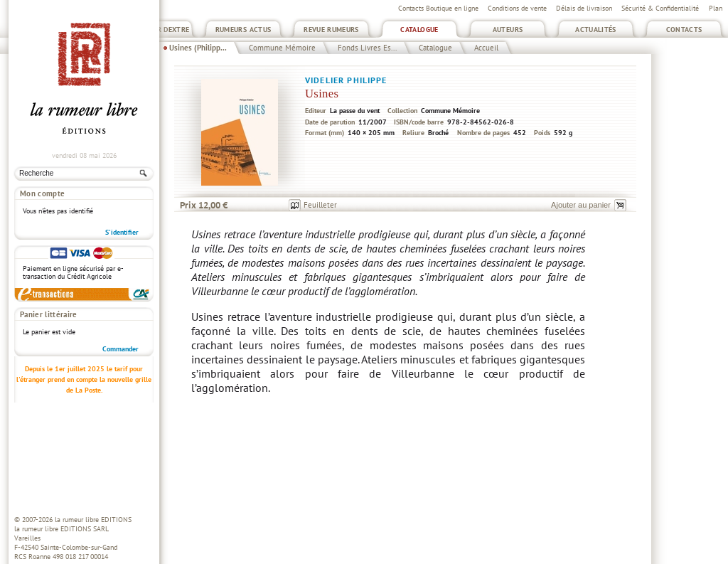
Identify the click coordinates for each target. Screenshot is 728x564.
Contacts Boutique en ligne (438, 8)
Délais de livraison (584, 8)
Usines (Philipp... (198, 48)
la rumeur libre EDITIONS (93, 520)
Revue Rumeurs (331, 30)
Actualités (596, 30)
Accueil (486, 48)
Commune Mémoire (282, 48)
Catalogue (419, 30)
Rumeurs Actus (243, 30)
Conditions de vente (517, 8)
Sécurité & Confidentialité (660, 8)
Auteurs (508, 30)
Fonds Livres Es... (367, 48)
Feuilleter (320, 205)
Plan (716, 8)
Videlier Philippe (346, 80)
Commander (121, 349)
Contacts (684, 30)
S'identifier (122, 232)
